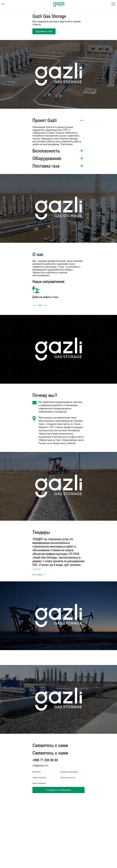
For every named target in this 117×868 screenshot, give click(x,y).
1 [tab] (35, 305)
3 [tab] (45, 305)
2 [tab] (40, 305)
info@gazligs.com (40, 765)
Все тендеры (39, 574)
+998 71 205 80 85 (45, 760)
